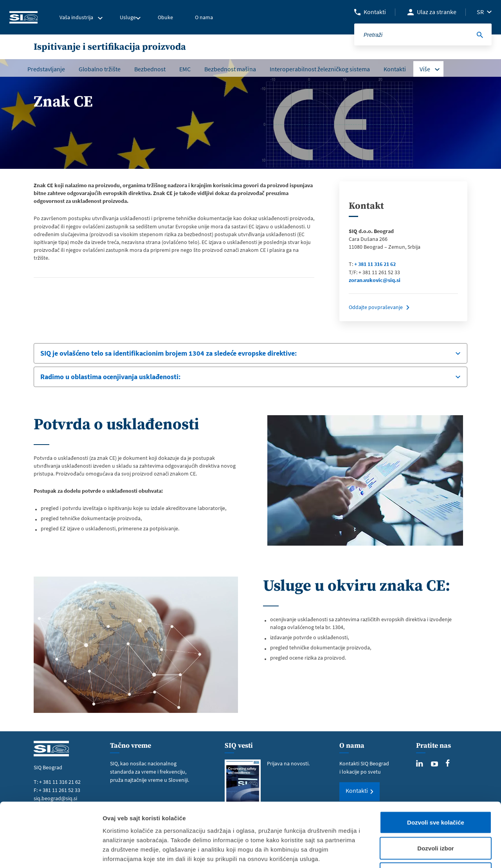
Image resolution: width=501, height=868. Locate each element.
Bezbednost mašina (230, 69)
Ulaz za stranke (437, 12)
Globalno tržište (100, 69)
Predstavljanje (46, 69)
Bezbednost (150, 69)
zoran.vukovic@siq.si (375, 280)
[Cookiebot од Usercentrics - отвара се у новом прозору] (51, 853)
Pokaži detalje (416, 853)
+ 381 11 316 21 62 (375, 264)
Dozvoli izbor (435, 791)
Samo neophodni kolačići (436, 816)
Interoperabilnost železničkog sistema (320, 69)
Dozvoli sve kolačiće (436, 765)
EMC (185, 69)
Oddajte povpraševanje (376, 307)
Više (425, 69)
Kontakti (375, 12)
